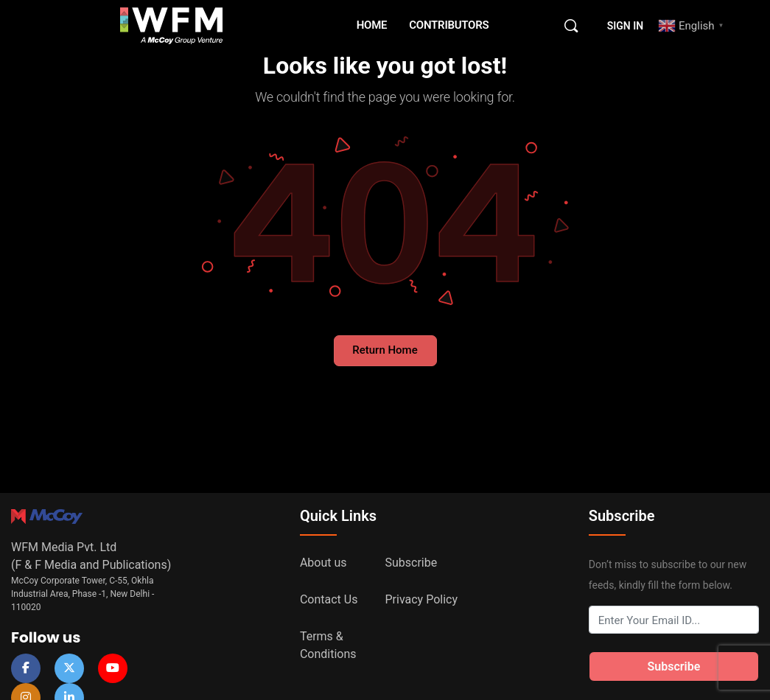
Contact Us (329, 599)
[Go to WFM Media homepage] (172, 24)
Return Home (385, 350)
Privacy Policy (422, 599)
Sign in (625, 26)
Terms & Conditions (328, 645)
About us (323, 563)
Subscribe (412, 563)
